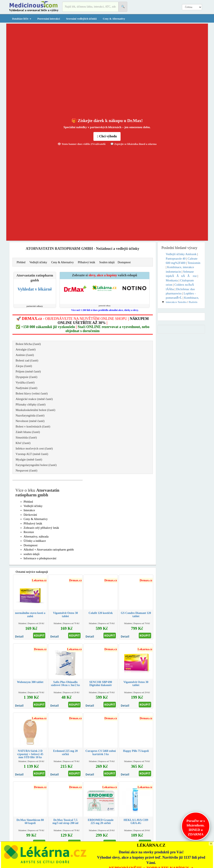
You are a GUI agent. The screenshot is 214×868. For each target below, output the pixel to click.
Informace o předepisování (40, 558)
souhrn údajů (32, 554)
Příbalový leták (86, 262)
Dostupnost (124, 262)
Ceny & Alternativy (114, 19)
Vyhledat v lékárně (35, 289)
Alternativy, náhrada (36, 536)
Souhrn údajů (107, 262)
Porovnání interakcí (49, 19)
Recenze (29, 532)
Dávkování (30, 515)
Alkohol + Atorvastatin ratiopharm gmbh (49, 550)
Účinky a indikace (35, 541)
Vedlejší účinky (38, 262)
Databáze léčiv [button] (22, 19)
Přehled (21, 262)
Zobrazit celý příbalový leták (41, 528)
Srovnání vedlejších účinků (81, 19)
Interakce (29, 510)
